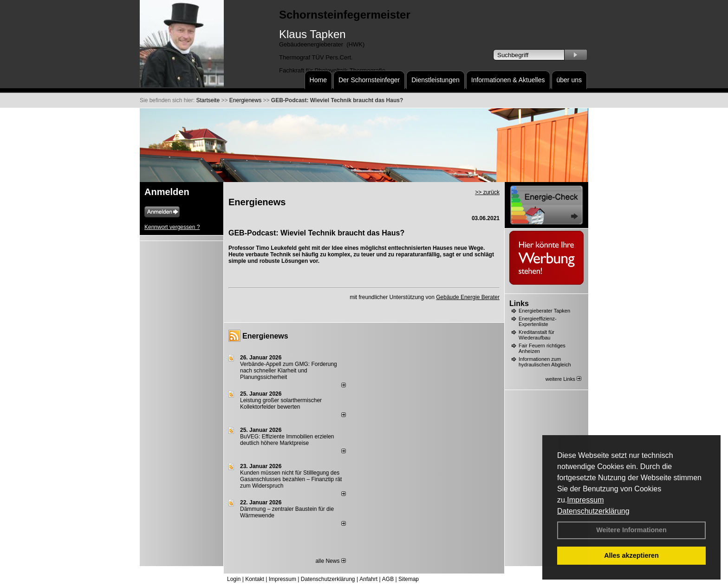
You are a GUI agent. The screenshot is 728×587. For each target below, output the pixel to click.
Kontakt (255, 579)
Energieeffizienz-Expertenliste (538, 321)
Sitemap (409, 579)
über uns (569, 80)
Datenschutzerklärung (593, 511)
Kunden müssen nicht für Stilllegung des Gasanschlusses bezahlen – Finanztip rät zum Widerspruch (291, 479)
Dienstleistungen (435, 80)
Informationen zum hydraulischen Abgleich (545, 362)
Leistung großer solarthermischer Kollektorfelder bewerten (281, 404)
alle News (330, 561)
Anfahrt (368, 579)
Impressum (585, 500)
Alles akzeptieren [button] (631, 555)
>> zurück (487, 192)
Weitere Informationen (631, 530)
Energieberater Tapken (544, 311)
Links (519, 303)
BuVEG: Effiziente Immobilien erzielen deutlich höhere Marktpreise (287, 440)
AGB (388, 579)
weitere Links (563, 379)
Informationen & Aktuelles (508, 80)
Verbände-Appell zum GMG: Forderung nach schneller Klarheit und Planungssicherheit (289, 371)
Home (318, 80)
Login (234, 579)
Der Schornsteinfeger (369, 80)
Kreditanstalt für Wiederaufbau (536, 335)
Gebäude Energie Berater (468, 297)
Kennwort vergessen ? (172, 227)
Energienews (265, 336)
